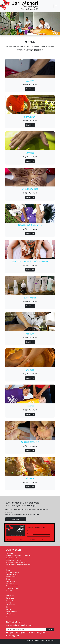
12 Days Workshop (13, 588)
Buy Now (16, 519)
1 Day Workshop (12, 586)
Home (8, 570)
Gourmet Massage (13, 575)
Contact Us (10, 598)
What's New (10, 605)
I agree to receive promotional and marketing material (28, 633)
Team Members (12, 612)
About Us (9, 600)
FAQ (8, 616)
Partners (9, 609)
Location (9, 590)
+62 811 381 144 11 (21, 562)
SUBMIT (50, 630)
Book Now (30, 89)
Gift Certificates (12, 581)
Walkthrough (11, 614)
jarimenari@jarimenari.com (21, 565)
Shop (8, 579)
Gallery (9, 603)
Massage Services (12, 572)
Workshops (10, 584)
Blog (8, 607)
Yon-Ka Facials (11, 577)
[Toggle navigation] (56, 6)
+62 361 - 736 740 (15, 560)
